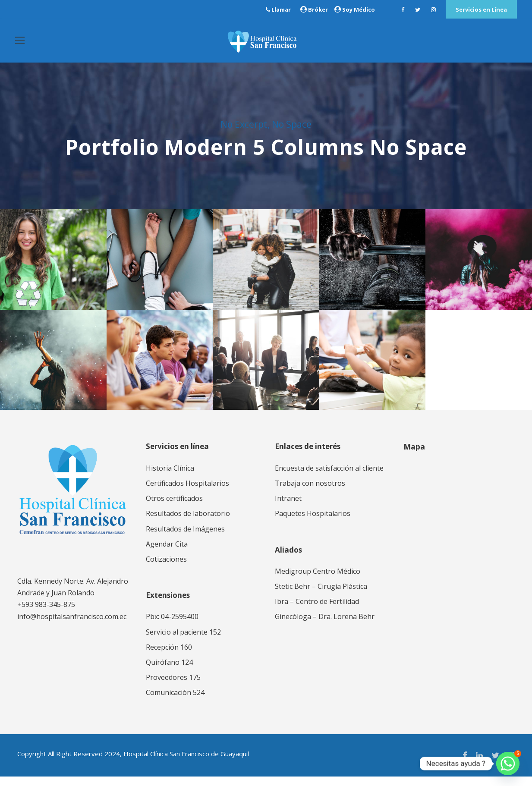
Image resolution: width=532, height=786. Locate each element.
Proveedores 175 (173, 687)
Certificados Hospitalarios (187, 493)
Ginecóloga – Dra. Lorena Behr (325, 626)
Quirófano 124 (169, 672)
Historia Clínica (170, 478)
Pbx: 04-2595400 (172, 626)
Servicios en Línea (481, 9)
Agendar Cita (167, 553)
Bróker (318, 9)
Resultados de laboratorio (188, 523)
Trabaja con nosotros (310, 493)
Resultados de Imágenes (185, 538)
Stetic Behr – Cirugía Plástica (321, 596)
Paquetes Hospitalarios (313, 523)
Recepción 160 (169, 657)
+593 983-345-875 (46, 614)
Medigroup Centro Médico (318, 581)
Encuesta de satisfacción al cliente (329, 478)
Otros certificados (174, 508)
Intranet (288, 508)
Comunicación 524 (175, 702)
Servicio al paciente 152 (183, 641)
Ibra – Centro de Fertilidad (317, 611)
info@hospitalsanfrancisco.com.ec (72, 626)
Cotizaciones (166, 569)
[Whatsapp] (508, 764)
